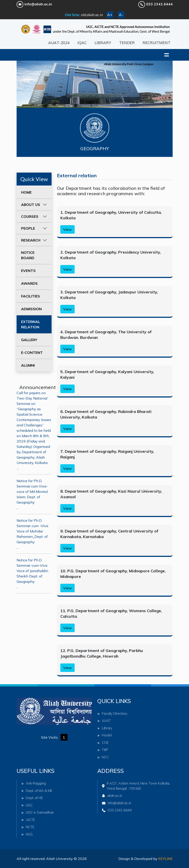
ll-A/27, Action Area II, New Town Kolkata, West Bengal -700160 (136, 786)
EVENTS (28, 271)
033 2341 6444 (155, 4)
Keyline (165, 859)
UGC (27, 805)
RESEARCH (31, 240)
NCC (103, 757)
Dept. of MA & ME (37, 791)
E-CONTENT (32, 353)
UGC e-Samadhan (38, 812)
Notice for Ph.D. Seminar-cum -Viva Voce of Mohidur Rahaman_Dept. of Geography (32, 531)
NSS (27, 834)
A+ (110, 15)
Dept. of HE (32, 798)
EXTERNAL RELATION (31, 324)
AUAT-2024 (59, 43)
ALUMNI (28, 365)
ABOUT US (31, 205)
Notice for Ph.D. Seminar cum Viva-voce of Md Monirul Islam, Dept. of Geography (32, 492)
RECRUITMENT (156, 43)
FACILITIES (30, 296)
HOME (26, 192)
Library (105, 728)
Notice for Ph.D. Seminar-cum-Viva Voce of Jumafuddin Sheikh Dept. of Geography (32, 571)
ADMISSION (31, 309)
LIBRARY (103, 43)
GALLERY (29, 340)
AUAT (104, 721)
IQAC (82, 43)
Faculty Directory (112, 713)
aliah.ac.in (112, 796)
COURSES (30, 216)
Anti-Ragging (34, 783)
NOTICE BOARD (28, 255)
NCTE (28, 827)
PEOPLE (28, 228)
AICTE (28, 820)
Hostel (104, 735)
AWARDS (29, 283)
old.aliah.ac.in (92, 15)
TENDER (127, 43)
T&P (103, 750)
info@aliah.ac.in (34, 4)
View (67, 229)
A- (121, 15)
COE (103, 743)
